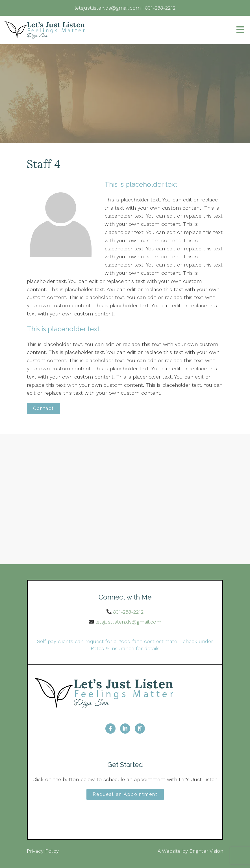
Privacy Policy (43, 851)
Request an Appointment (125, 794)
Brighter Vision (206, 851)
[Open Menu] (240, 30)
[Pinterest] (140, 729)
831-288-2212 (128, 612)
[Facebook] (110, 729)
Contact (44, 408)
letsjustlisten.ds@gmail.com (128, 622)
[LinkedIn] (125, 729)
